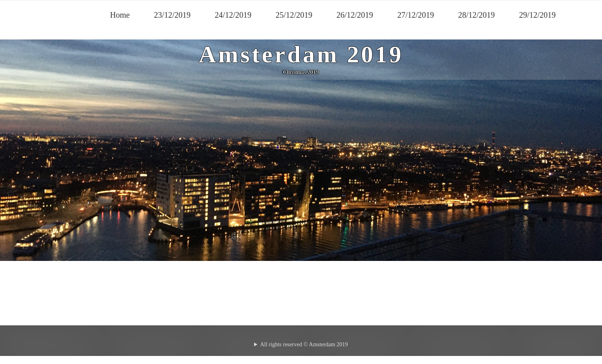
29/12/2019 (537, 15)
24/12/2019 (233, 15)
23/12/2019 (172, 15)
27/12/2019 (416, 15)
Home (120, 15)
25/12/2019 (294, 15)
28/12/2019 (477, 15)
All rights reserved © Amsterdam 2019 (304, 344)
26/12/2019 (355, 15)
